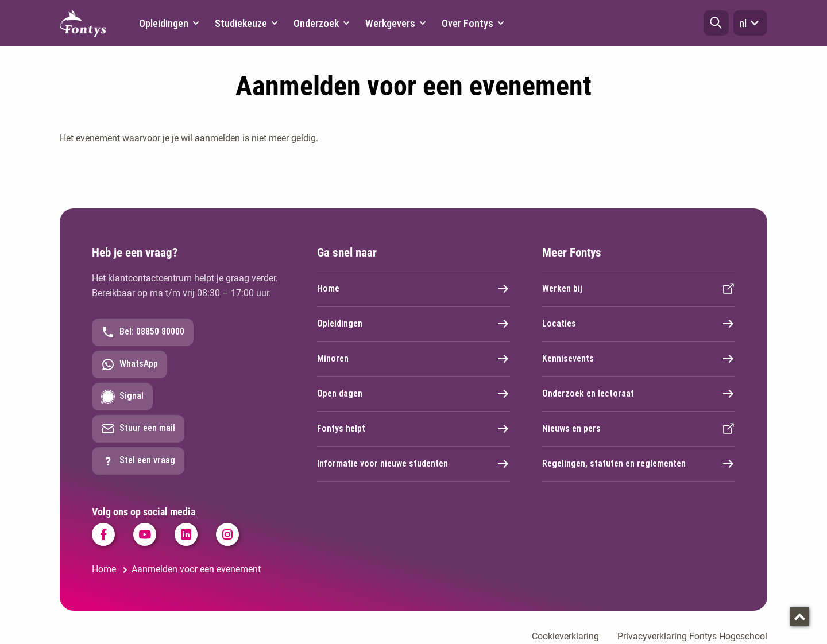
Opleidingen (413, 324)
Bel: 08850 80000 (143, 332)
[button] (716, 23)
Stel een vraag (138, 461)
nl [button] (750, 23)
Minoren (413, 359)
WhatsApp (130, 364)
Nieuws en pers (639, 429)
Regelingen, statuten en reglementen (639, 464)
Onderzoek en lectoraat (639, 394)
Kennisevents (639, 359)
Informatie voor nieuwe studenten (413, 464)
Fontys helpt (413, 429)
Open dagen (413, 394)
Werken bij (639, 289)
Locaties (639, 324)
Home (413, 289)
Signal (122, 397)
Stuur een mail (138, 429)
